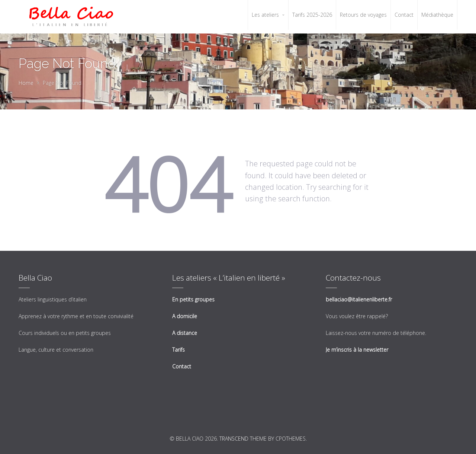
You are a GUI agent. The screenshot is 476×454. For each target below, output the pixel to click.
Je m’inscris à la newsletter (357, 350)
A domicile (185, 316)
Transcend (234, 439)
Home (26, 83)
